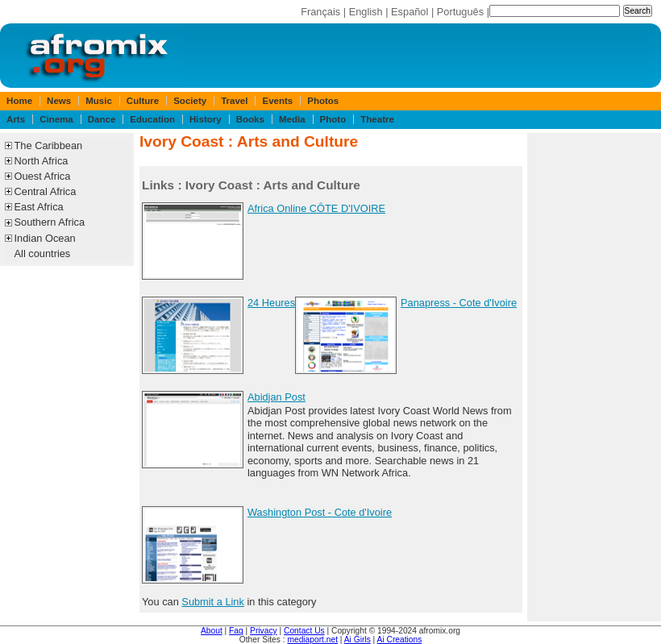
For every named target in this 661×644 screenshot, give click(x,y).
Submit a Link (213, 602)
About (212, 631)
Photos (323, 101)
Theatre (377, 119)
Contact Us (304, 631)
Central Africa (46, 191)
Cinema (56, 119)
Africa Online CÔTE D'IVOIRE (316, 208)
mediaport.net (312, 640)
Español (409, 12)
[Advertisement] (594, 377)
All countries (43, 253)
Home (19, 101)
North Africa (42, 161)
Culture (143, 101)
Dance (102, 119)
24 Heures (271, 303)
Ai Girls (358, 640)
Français (320, 12)
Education (152, 119)
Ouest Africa (43, 176)
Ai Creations (400, 640)
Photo (333, 119)
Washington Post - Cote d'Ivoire (320, 512)
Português (460, 12)
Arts (16, 119)
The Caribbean (49, 145)
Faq (236, 631)
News (59, 101)
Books (250, 119)
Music (99, 101)
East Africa (39, 207)
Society (190, 101)
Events (277, 101)
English (366, 12)
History (206, 119)
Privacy (264, 631)
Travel (234, 101)
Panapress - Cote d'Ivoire (459, 303)
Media (292, 119)
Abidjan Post (276, 397)
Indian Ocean (45, 238)
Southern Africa (50, 222)
